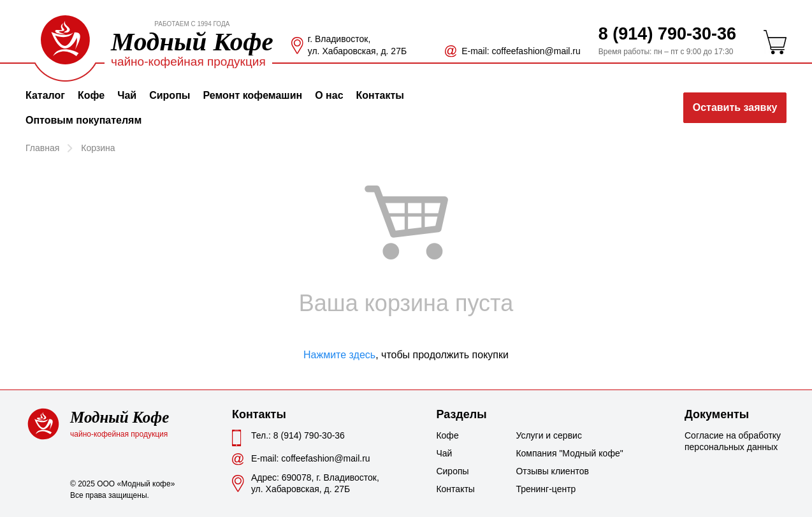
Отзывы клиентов (547, 471)
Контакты (380, 95)
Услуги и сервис (547, 435)
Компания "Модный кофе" (547, 453)
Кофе (91, 95)
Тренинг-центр (546, 489)
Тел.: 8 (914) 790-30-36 (298, 435)
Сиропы (170, 95)
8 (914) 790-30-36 (667, 34)
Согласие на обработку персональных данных (733, 441)
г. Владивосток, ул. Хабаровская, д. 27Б (357, 45)
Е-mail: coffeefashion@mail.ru (521, 51)
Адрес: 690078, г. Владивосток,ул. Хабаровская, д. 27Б (315, 483)
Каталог (45, 95)
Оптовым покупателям (83, 120)
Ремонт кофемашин (252, 95)
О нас (329, 95)
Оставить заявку (735, 107)
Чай (127, 95)
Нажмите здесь (339, 355)
